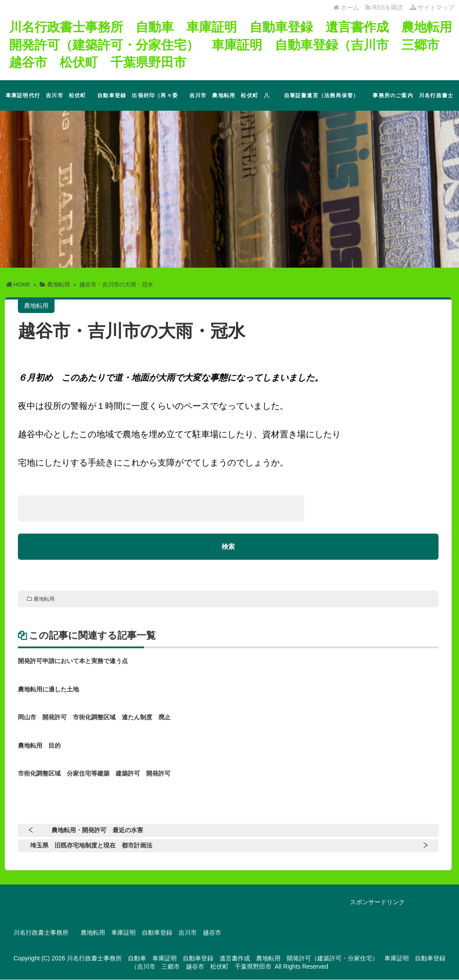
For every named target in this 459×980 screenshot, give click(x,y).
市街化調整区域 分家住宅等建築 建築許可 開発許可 (94, 774)
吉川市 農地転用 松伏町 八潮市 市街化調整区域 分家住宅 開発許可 (230, 102)
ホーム (346, 7)
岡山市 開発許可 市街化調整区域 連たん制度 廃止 (94, 718)
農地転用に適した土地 (48, 689)
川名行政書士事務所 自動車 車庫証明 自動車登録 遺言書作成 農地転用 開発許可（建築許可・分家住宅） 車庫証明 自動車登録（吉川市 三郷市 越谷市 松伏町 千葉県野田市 (232, 44)
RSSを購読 (386, 7)
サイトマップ (432, 7)
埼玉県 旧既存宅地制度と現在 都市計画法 (91, 846)
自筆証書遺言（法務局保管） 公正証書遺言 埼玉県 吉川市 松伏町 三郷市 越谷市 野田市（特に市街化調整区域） (324, 102)
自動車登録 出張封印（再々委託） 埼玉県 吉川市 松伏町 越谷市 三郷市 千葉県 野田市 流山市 (140, 102)
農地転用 (44, 599)
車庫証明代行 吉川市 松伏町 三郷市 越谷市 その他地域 (49, 102)
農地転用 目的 (39, 746)
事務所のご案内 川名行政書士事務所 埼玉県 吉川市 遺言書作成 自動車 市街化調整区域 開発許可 (413, 102)
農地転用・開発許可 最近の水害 (97, 830)
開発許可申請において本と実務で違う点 (73, 661)
